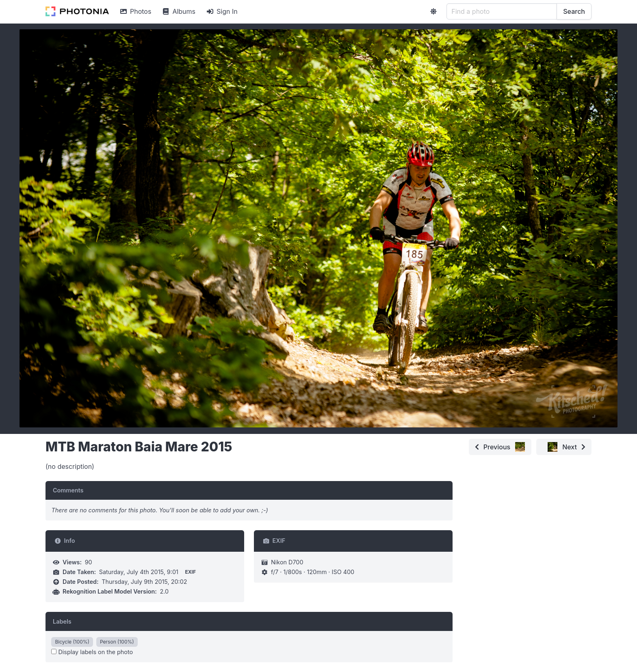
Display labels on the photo (92, 652)
